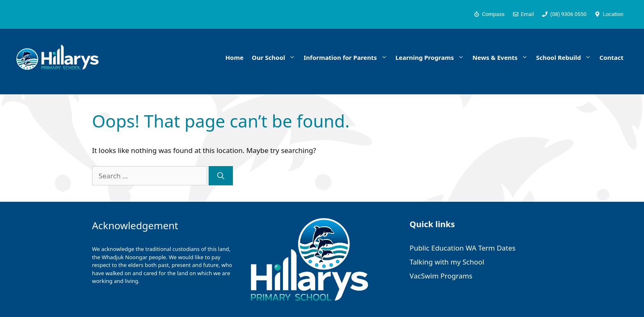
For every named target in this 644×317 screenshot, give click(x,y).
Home (235, 57)
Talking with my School (447, 262)
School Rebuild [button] (566, 57)
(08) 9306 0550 (569, 14)
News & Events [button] (502, 57)
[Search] (221, 176)
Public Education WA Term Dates (462, 248)
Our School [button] (276, 57)
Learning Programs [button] (432, 57)
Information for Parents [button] (347, 57)
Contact (611, 57)
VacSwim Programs (441, 276)
